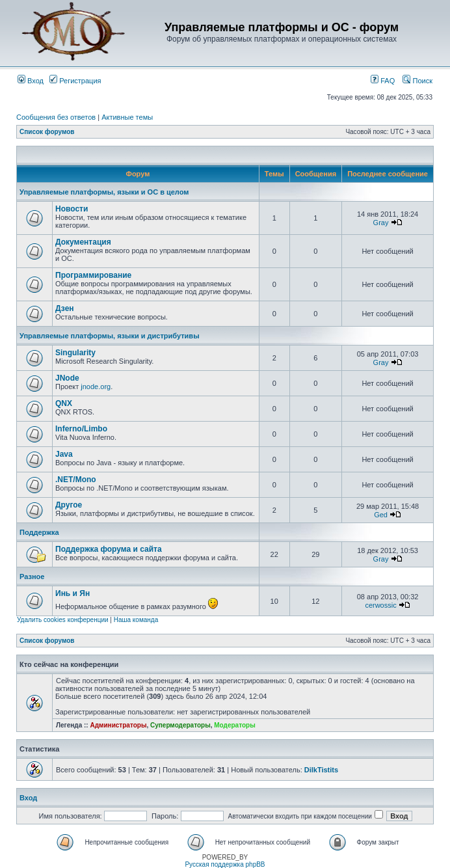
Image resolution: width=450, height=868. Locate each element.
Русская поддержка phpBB (225, 864)
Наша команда (136, 620)
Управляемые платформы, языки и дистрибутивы (110, 336)
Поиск (417, 81)
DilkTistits (321, 770)
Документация (83, 242)
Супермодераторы (180, 725)
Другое (69, 505)
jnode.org (96, 387)
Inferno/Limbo (81, 429)
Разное (32, 576)
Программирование (93, 275)
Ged (381, 515)
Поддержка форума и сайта (109, 549)
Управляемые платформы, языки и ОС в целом (104, 192)
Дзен (65, 308)
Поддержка (39, 532)
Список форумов (47, 132)
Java (64, 454)
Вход (31, 81)
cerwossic (380, 605)
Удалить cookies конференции (63, 620)
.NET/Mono (76, 480)
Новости (72, 209)
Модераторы (234, 725)
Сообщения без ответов (56, 117)
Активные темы (127, 117)
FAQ (383, 81)
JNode (67, 378)
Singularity (75, 353)
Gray (381, 223)
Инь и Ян (73, 593)
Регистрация (75, 81)
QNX (64, 403)
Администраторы (118, 725)
